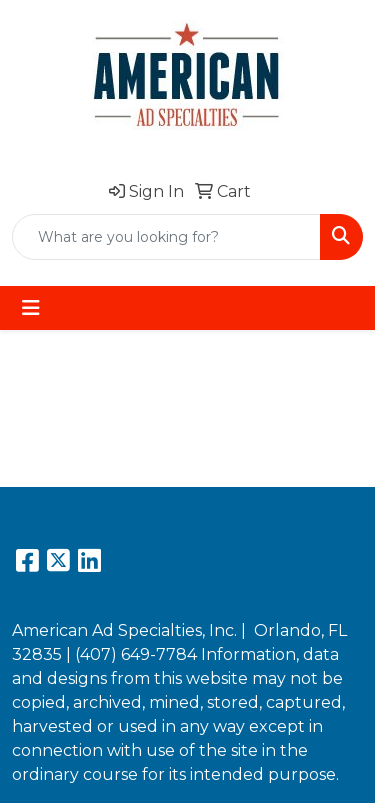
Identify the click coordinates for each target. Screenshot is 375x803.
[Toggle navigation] (31, 308)
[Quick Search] (166, 237)
